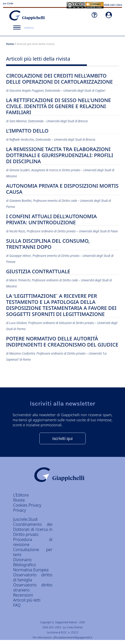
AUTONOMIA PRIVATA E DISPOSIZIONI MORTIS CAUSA (62, 189)
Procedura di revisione (33, 542)
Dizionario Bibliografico (24, 562)
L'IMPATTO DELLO (27, 131)
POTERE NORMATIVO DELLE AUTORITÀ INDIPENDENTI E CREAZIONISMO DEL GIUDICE (62, 342)
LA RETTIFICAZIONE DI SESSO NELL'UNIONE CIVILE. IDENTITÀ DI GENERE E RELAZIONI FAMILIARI (58, 106)
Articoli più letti (27, 600)
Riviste (19, 500)
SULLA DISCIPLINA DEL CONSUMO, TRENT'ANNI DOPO (48, 244)
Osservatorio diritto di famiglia (33, 577)
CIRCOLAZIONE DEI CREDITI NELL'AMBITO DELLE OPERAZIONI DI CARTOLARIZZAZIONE (59, 79)
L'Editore (21, 495)
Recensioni (23, 595)
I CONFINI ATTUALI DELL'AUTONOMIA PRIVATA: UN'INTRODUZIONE (51, 220)
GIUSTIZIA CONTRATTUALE (38, 272)
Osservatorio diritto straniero (33, 587)
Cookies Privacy (27, 505)
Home (10, 44)
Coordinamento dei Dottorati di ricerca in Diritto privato (33, 529)
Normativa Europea (31, 570)
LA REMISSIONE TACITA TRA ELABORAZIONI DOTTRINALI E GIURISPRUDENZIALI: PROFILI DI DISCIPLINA (60, 155)
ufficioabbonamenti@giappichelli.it (72, 637)
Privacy (20, 510)
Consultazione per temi (33, 552)
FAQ (17, 605)
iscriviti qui (62, 438)
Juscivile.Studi (25, 519)
